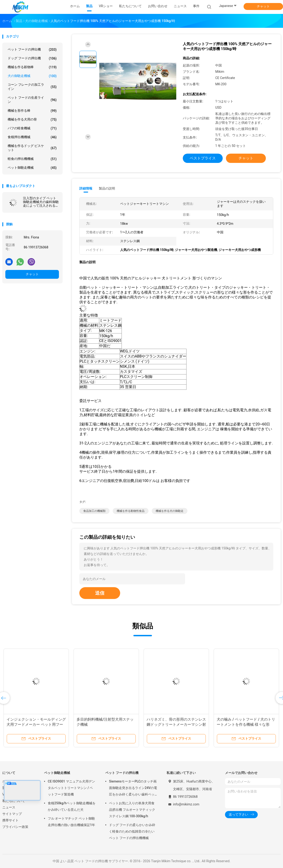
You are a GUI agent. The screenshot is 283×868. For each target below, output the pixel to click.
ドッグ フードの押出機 (32, 58)
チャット (263, 6)
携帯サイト (10, 820)
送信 (100, 593)
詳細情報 (86, 188)
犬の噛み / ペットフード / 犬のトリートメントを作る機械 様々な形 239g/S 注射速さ (246, 724)
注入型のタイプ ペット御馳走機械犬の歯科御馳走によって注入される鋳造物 (41, 202)
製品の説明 (107, 188)
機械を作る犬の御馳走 (170, 511)
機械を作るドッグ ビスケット (32, 148)
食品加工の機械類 (94, 511)
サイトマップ (12, 814)
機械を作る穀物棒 (32, 67)
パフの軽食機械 (32, 128)
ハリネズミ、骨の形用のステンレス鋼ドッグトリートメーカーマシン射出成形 (176, 724)
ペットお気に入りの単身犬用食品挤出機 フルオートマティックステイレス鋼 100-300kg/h (132, 810)
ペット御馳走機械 (32, 168)
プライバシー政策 (15, 827)
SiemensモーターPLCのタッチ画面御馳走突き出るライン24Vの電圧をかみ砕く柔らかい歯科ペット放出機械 (133, 789)
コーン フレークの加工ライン (32, 87)
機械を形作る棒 (32, 111)
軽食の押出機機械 (32, 159)
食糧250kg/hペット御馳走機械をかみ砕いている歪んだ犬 (72, 806)
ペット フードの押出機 (32, 50)
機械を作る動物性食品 (131, 511)
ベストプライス (203, 158)
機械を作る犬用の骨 (32, 120)
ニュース (9, 807)
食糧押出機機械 (32, 137)
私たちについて (14, 801)
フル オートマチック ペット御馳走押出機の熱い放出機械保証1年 (71, 822)
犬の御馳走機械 (32, 76)
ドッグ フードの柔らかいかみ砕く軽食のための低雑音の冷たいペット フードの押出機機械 (132, 831)
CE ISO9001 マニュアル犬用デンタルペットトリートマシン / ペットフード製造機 (71, 788)
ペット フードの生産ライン (32, 100)
